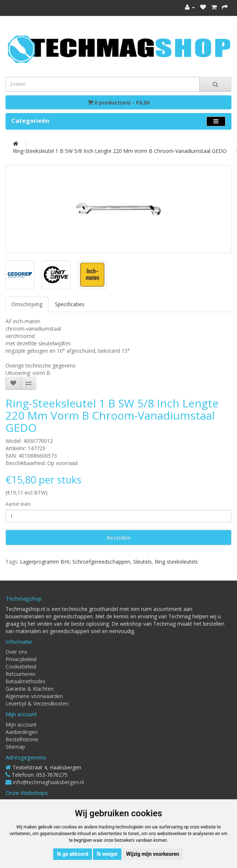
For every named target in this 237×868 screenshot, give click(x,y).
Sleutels (142, 562)
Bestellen (119, 537)
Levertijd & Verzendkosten (37, 703)
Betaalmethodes (25, 681)
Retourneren (20, 674)
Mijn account (21, 725)
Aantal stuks (18, 504)
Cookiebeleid (21, 667)
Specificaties (70, 304)
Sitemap (15, 747)
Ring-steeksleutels (176, 562)
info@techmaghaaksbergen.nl (48, 782)
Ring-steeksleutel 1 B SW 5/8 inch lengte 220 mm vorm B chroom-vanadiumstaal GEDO (120, 151)
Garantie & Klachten (30, 689)
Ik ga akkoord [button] (73, 854)
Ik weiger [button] (107, 854)
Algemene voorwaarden (34, 696)
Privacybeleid (21, 659)
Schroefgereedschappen (101, 562)
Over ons (16, 652)
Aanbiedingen (22, 732)
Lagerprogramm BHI (45, 562)
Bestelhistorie (22, 739)
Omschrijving (27, 304)
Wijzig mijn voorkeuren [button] (153, 854)
